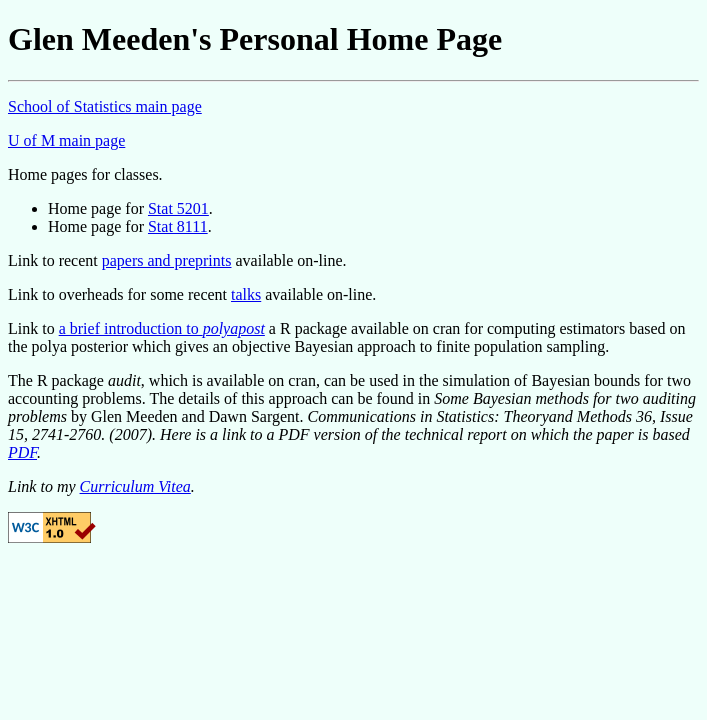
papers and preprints (167, 260)
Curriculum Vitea (135, 486)
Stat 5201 (178, 208)
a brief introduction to (162, 328)
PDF (22, 452)
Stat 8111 (178, 226)
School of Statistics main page (105, 106)
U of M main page (66, 140)
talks (246, 294)
